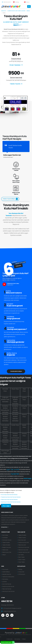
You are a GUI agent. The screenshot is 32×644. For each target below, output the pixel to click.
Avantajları (5, 538)
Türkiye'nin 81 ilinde (16, 59)
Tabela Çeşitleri (21, 532)
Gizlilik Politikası (6, 572)
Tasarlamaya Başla (16, 371)
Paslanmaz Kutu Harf (24, 543)
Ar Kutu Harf (21, 572)
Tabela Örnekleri (6, 545)
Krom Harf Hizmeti (7, 584)
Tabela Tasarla (16, 84)
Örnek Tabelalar (16, 65)
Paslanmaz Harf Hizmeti (8, 587)
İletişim (4, 555)
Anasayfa (4, 11)
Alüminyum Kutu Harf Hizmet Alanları (11, 502)
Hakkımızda (5, 550)
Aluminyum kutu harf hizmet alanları (16, 11)
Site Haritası (5, 579)
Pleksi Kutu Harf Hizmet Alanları (9, 499)
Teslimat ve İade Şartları (8, 577)
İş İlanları (5, 582)
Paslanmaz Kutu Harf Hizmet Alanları (11, 497)
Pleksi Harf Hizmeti (7, 589)
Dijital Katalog (21, 566)
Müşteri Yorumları (7, 547)
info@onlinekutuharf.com (10, 611)
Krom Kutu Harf (22, 540)
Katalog (16, 2)
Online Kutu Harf (6, 532)
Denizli (28, 11)
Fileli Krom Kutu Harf (23, 550)
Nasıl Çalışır (5, 535)
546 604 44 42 (6, 2)
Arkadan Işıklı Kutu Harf (24, 552)
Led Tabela (21, 555)
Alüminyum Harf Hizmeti (8, 591)
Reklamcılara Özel (7, 552)
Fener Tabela (22, 562)
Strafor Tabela (22, 560)
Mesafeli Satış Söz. (7, 574)
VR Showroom (22, 574)
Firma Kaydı (5, 569)
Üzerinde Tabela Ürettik (16, 78)
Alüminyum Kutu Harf (24, 547)
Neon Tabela (21, 557)
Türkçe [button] (27, 2)
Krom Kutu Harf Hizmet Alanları (9, 495)
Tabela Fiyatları (6, 543)
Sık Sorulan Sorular (7, 540)
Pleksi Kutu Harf (22, 545)
